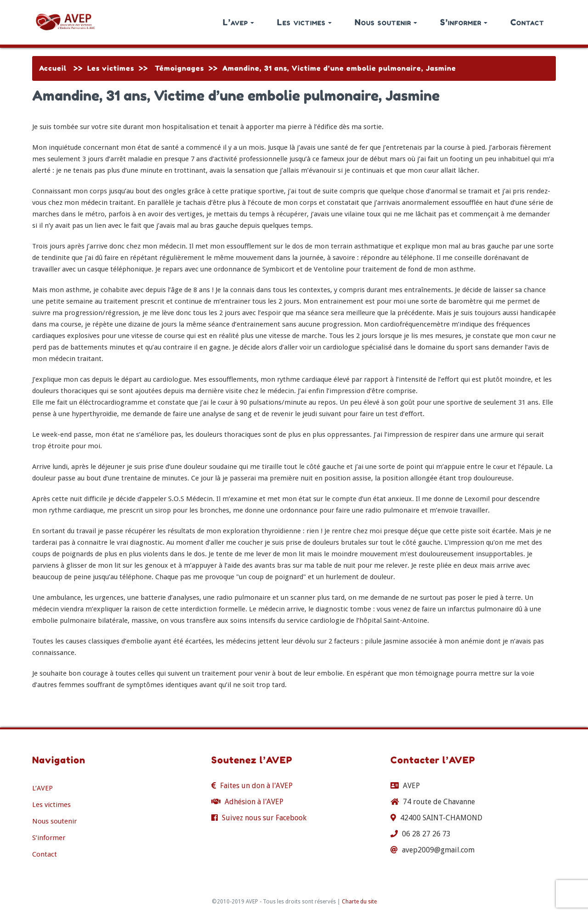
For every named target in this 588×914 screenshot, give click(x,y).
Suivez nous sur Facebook (264, 818)
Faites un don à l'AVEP (256, 786)
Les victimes (304, 22)
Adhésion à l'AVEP (254, 802)
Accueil (53, 68)
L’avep (238, 22)
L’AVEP (42, 788)
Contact (527, 22)
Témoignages (179, 68)
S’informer (464, 22)
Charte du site (359, 902)
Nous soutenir (386, 22)
